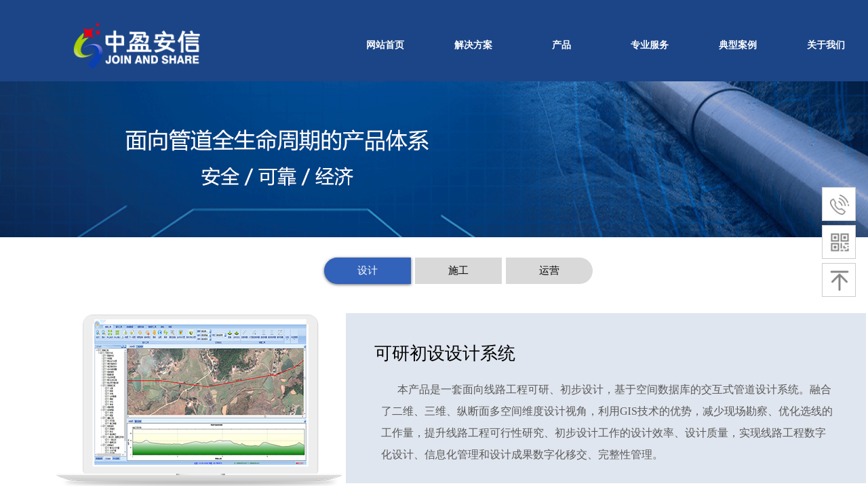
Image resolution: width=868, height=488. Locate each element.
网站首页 (385, 45)
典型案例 (738, 45)
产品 (561, 45)
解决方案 (473, 45)
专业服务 (650, 45)
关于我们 (826, 45)
